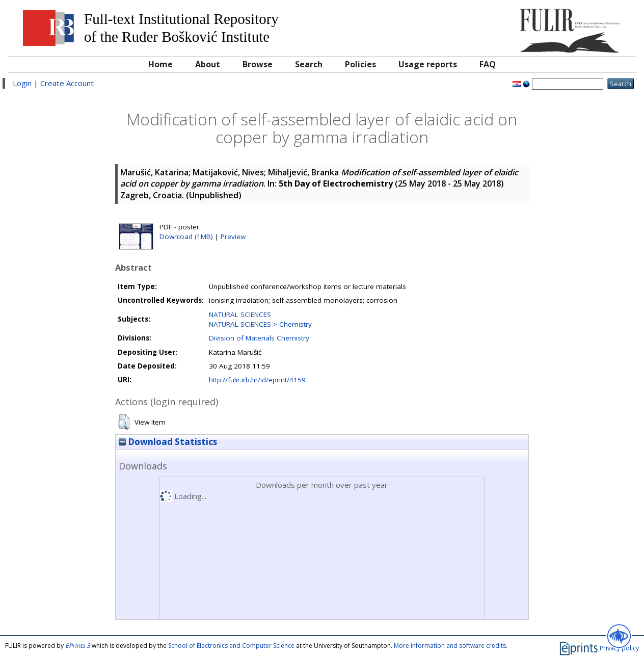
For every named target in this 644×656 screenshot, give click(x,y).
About (208, 64)
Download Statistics (168, 442)
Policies (360, 64)
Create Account (67, 83)
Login (22, 83)
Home (160, 64)
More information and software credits (450, 646)
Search (309, 64)
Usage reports (428, 64)
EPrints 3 (78, 646)
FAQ (488, 64)
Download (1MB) (186, 237)
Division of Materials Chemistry (259, 338)
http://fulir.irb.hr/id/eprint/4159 (257, 380)
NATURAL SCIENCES (240, 314)
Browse (258, 64)
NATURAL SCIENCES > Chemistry (260, 324)
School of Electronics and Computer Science (231, 646)
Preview (233, 237)
